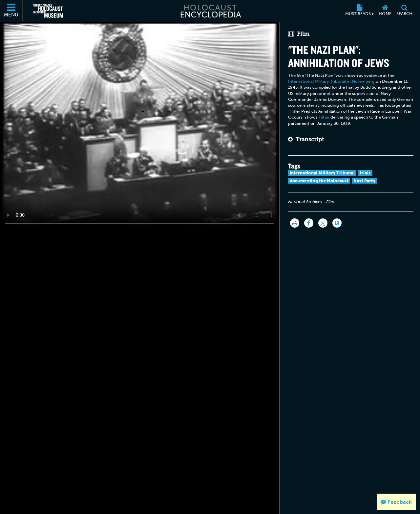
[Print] (295, 223)
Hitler (324, 117)
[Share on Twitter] (323, 223)
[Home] (385, 11)
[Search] (404, 11)
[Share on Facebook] (309, 223)
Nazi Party (364, 181)
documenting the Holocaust (319, 181)
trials (365, 173)
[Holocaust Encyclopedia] (210, 11)
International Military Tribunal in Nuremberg (331, 81)
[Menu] (11, 11)
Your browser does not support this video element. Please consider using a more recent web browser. (140, 126)
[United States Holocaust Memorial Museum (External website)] (48, 11)
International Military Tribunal (322, 173)
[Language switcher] (337, 223)
